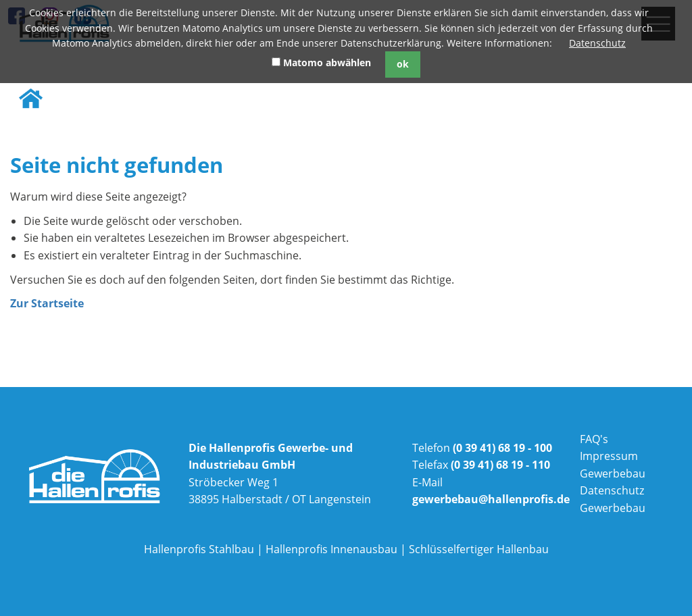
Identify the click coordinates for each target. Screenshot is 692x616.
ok (403, 64)
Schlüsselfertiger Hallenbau (479, 549)
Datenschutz (597, 43)
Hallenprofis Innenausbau (331, 549)
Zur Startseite (47, 303)
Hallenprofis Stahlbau (199, 549)
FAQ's (594, 439)
